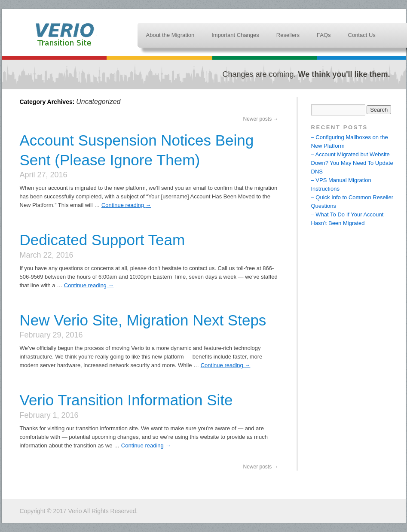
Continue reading (126, 205)
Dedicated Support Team (103, 240)
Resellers (288, 35)
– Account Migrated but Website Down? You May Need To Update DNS (352, 163)
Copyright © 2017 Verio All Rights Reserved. (79, 511)
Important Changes (235, 35)
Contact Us (362, 35)
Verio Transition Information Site (66, 34)
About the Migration (170, 35)
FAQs (324, 35)
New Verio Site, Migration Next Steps (143, 320)
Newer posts (260, 119)
